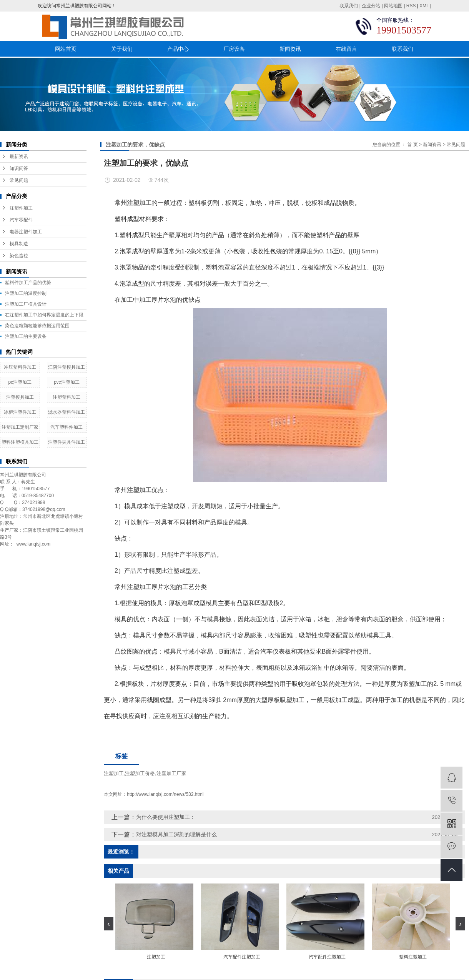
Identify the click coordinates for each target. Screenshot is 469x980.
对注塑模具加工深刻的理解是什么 (176, 834)
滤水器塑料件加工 (67, 412)
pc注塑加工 (20, 382)
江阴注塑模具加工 (67, 367)
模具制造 (19, 244)
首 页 (412, 145)
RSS (411, 6)
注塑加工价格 (140, 773)
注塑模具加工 (20, 397)
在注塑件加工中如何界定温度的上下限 (44, 315)
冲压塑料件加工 (20, 367)
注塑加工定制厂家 (20, 427)
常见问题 (19, 180)
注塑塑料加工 (67, 397)
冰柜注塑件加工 (20, 412)
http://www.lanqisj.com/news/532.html (165, 794)
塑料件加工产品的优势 (28, 283)
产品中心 (178, 49)
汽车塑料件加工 (67, 427)
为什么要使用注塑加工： (166, 817)
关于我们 (122, 49)
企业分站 (371, 6)
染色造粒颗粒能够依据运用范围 (37, 326)
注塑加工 (114, 773)
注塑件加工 (21, 208)
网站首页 (66, 49)
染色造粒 (19, 256)
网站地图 (393, 6)
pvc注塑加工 (67, 382)
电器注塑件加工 (26, 232)
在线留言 (346, 49)
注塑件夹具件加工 (67, 442)
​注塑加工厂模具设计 (26, 304)
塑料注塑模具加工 (20, 442)
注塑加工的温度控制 (26, 293)
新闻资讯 (290, 49)
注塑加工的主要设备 (26, 336)
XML (424, 6)
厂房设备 (234, 49)
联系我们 (349, 6)
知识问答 (19, 168)
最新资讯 (19, 156)
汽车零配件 (21, 220)
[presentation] (109, 924)
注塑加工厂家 (171, 773)
